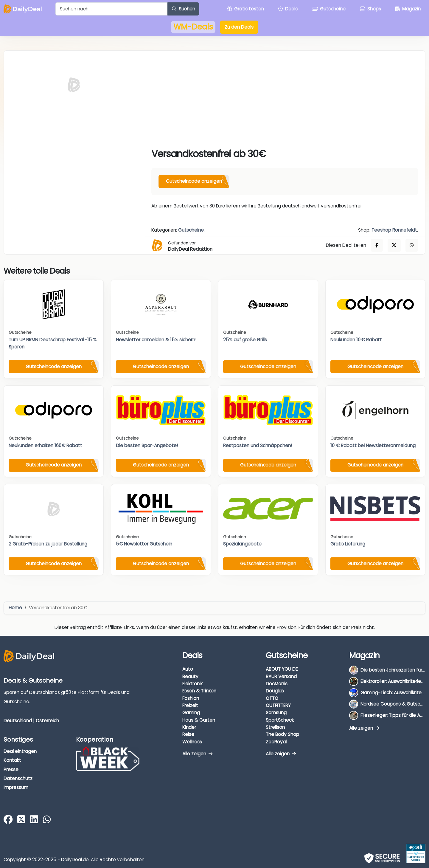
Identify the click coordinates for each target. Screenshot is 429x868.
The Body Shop (282, 734)
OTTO (272, 698)
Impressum (16, 787)
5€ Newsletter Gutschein (144, 544)
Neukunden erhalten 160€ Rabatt (45, 445)
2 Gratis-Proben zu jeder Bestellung (48, 544)
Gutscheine (191, 230)
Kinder (189, 727)
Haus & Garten (199, 720)
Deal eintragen (20, 751)
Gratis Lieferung (348, 544)
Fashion (191, 698)
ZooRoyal (276, 742)
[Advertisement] (285, 103)
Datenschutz (18, 778)
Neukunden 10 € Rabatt (356, 340)
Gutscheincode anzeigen (194, 181)
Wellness (192, 742)
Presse (11, 769)
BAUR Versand (281, 676)
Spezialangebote (242, 544)
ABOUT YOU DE (282, 669)
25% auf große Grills (245, 340)
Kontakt (12, 760)
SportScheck (280, 720)
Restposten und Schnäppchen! (258, 445)
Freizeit (190, 705)
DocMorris (277, 684)
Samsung (276, 713)
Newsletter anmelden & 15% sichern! (156, 340)
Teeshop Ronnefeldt (394, 230)
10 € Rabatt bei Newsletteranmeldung (373, 445)
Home (15, 608)
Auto (188, 669)
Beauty (190, 676)
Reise (188, 734)
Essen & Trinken (199, 691)
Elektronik (192, 684)
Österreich (47, 721)
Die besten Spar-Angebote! (147, 445)
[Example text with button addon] (112, 9)
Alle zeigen (197, 754)
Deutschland (18, 721)
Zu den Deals (239, 27)
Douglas (275, 691)
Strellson (275, 727)
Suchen (184, 9)
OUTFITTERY (278, 705)
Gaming (191, 713)
